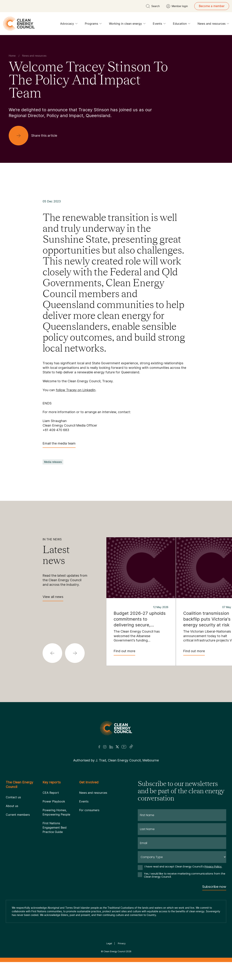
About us (12, 806)
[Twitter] (117, 747)
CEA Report (51, 793)
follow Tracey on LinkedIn (76, 390)
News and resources (213, 25)
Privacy (122, 943)
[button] (52, 653)
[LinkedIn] (111, 747)
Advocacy (69, 25)
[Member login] (177, 6)
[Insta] (105, 747)
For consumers (89, 810)
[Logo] (116, 728)
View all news (53, 598)
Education (182, 25)
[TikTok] (131, 747)
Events (159, 25)
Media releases (53, 462)
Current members (18, 815)
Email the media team (59, 445)
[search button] (153, 6)
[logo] (19, 24)
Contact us (13, 797)
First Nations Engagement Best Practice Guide (55, 828)
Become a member (212, 6)
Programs (93, 25)
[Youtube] (124, 747)
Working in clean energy (127, 25)
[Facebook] (99, 747)
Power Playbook (54, 801)
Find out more (124, 652)
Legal (109, 943)
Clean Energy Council (114, 951)
